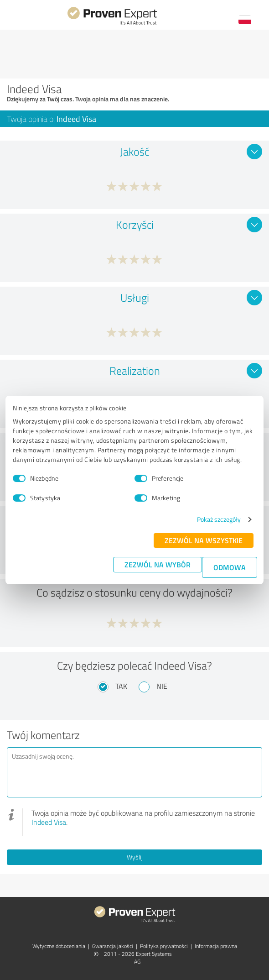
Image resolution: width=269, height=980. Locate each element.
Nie (162, 686)
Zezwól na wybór (158, 564)
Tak (121, 686)
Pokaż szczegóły (219, 519)
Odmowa (230, 567)
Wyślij (135, 857)
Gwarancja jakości (113, 946)
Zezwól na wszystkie (204, 540)
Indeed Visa (49, 822)
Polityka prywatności (164, 946)
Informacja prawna (216, 946)
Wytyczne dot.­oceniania (59, 946)
